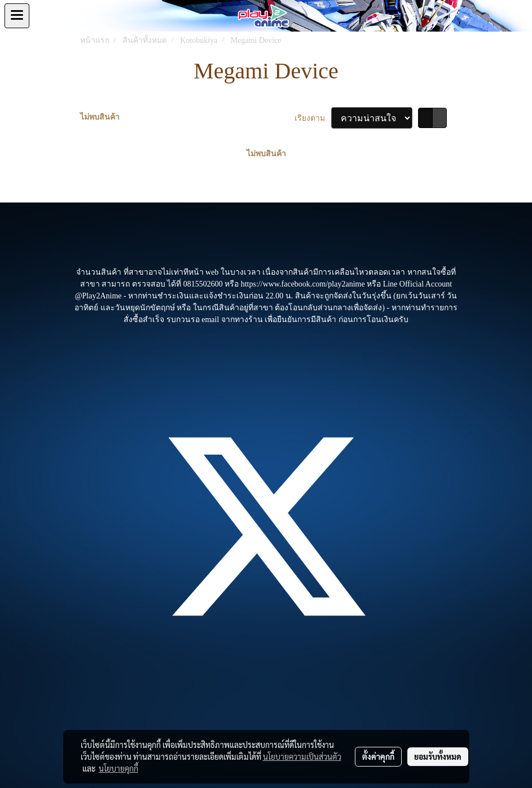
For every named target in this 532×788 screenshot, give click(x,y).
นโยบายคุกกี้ (118, 768)
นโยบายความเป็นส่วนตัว (302, 756)
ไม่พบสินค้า (100, 117)
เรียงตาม (313, 118)
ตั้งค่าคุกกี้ (378, 756)
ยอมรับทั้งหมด (438, 756)
